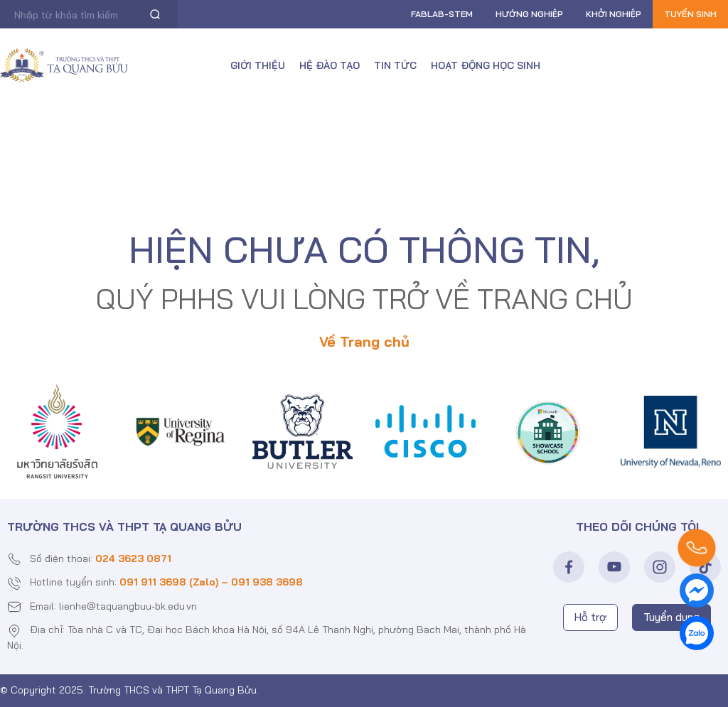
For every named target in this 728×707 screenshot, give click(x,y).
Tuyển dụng (671, 617)
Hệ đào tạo (330, 65)
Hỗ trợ (590, 617)
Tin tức (395, 65)
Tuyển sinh (690, 14)
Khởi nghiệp (614, 14)
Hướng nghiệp (529, 14)
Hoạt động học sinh (486, 65)
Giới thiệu (258, 65)
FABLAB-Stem (442, 14)
